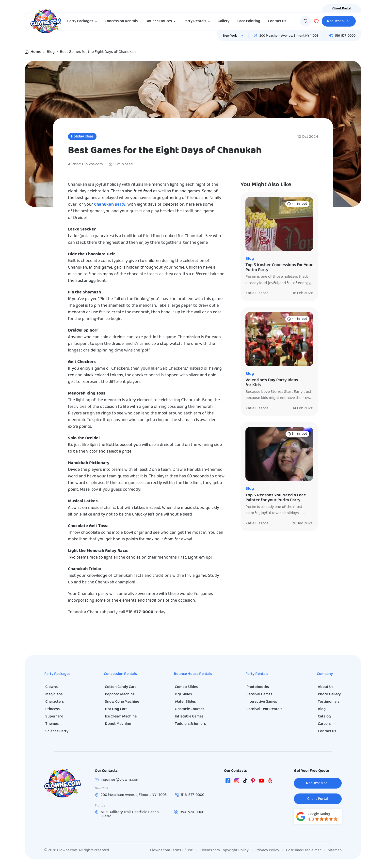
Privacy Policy (267, 850)
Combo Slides (186, 687)
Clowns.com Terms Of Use (171, 850)
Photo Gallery (329, 694)
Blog (51, 52)
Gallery (224, 21)
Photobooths (258, 687)
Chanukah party (110, 205)
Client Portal (342, 8)
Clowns (51, 687)
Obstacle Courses (189, 709)
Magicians (54, 694)
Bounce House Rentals (193, 674)
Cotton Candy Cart (120, 687)
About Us (326, 687)
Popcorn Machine (120, 694)
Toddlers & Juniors (190, 724)
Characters (55, 702)
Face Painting (249, 21)
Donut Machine (118, 724)
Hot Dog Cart (116, 709)
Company (325, 674)
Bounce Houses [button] (162, 21)
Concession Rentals (121, 21)
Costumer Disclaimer (304, 850)
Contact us (277, 21)
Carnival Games (259, 694)
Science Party (57, 731)
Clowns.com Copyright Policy (224, 850)
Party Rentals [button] (198, 21)
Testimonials (329, 702)
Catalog (324, 716)
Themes (52, 724)
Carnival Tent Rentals (264, 709)
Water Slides (185, 702)
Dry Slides (183, 694)
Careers (324, 724)
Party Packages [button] (83, 21)
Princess (52, 709)
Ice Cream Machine (121, 716)
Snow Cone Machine (122, 702)
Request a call (318, 783)
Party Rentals (257, 674)
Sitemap (335, 850)
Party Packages (57, 674)
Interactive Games (262, 702)
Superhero (54, 716)
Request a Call (339, 21)
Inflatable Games (189, 716)
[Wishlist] (316, 21)
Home (36, 52)
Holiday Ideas (82, 137)
